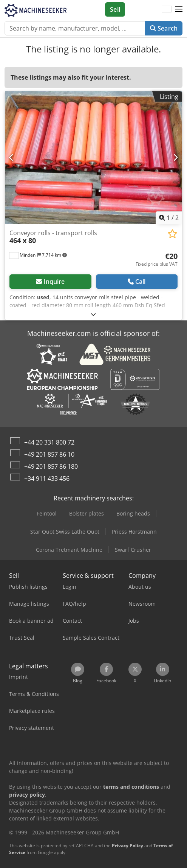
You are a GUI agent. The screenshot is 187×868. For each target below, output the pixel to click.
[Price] (157, 260)
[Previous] (12, 158)
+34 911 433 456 (47, 479)
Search (164, 28)
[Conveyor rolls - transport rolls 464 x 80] (93, 158)
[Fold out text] (93, 314)
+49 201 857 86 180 (51, 466)
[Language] (167, 9)
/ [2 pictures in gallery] (169, 218)
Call (137, 282)
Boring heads (133, 513)
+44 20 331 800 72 (49, 442)
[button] (179, 9)
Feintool (47, 513)
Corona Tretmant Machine (69, 550)
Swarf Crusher (133, 550)
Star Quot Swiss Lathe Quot (65, 532)
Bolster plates (87, 513)
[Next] (175, 158)
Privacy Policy (127, 846)
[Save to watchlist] (172, 234)
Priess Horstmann (134, 532)
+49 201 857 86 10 (49, 454)
